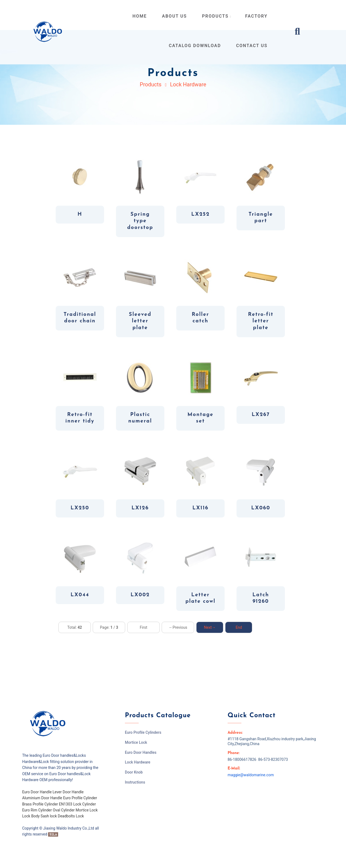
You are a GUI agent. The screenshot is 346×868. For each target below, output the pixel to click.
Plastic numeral (140, 418)
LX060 (261, 508)
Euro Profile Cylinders (143, 732)
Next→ (210, 627)
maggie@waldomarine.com (251, 775)
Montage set (201, 418)
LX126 (140, 508)
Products (151, 84)
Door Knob (134, 772)
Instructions (135, 782)
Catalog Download (195, 46)
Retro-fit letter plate (261, 321)
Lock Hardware (188, 84)
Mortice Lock (136, 742)
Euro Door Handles (141, 752)
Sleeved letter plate (140, 321)
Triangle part (261, 218)
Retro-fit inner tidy (80, 418)
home (140, 16)
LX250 (80, 508)
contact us (252, 46)
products (217, 16)
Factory (256, 16)
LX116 (201, 508)
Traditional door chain (80, 318)
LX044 (80, 595)
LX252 (201, 214)
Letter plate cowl (200, 598)
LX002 (140, 595)
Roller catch (200, 318)
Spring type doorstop (140, 221)
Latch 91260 (261, 598)
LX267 (261, 415)
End (239, 627)
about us (174, 16)
